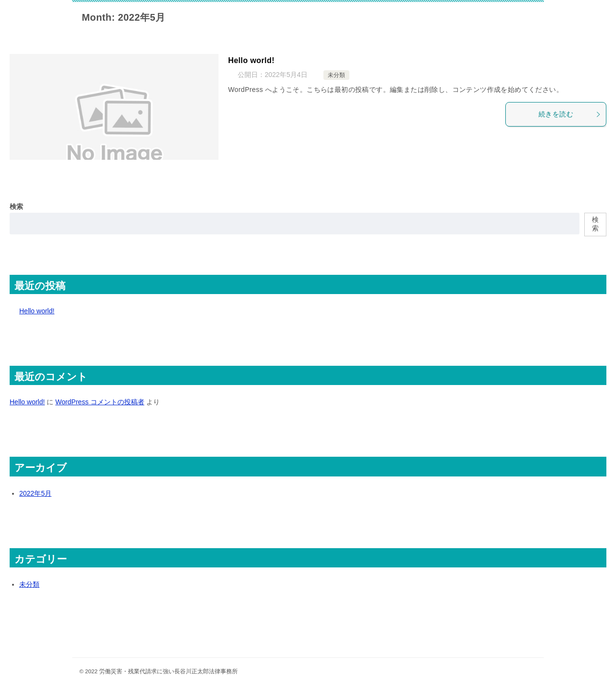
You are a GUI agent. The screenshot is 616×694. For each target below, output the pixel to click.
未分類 (336, 75)
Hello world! (251, 60)
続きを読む (570, 114)
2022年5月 (35, 493)
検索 (16, 206)
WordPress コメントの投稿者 (100, 402)
